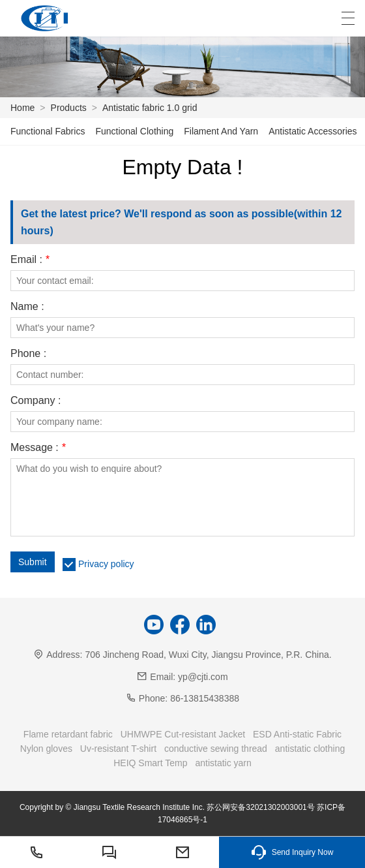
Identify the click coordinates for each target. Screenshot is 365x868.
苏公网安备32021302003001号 (260, 807)
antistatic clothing (310, 749)
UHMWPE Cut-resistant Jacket (183, 734)
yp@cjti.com (203, 677)
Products (69, 108)
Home (22, 108)
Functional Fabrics (48, 131)
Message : (38, 448)
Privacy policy (106, 564)
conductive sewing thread (216, 749)
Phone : (28, 354)
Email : (30, 260)
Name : (27, 307)
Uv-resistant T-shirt (118, 749)
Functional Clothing (134, 131)
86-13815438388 (205, 698)
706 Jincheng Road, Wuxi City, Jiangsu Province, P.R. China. (208, 655)
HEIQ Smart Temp (150, 763)
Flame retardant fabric (68, 734)
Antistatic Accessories (313, 131)
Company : (36, 401)
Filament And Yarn (221, 131)
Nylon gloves (46, 749)
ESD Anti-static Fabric (297, 734)
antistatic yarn (223, 763)
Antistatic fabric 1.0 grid (150, 108)
